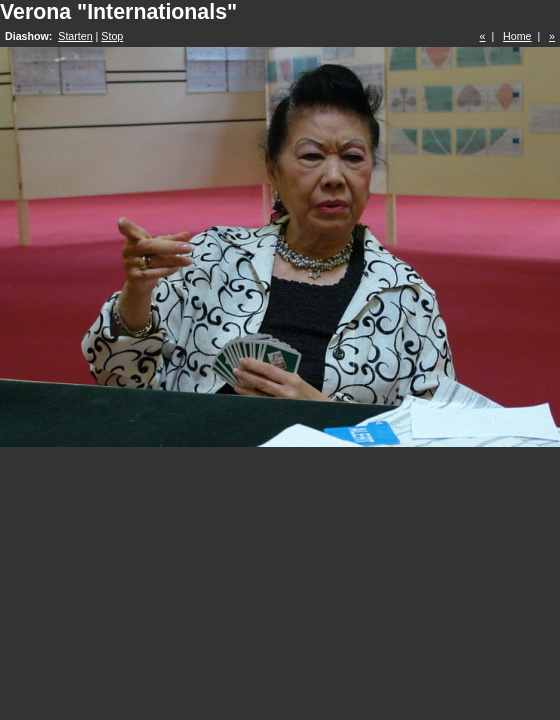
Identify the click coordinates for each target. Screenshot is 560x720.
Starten (75, 36)
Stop (112, 36)
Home (517, 36)
